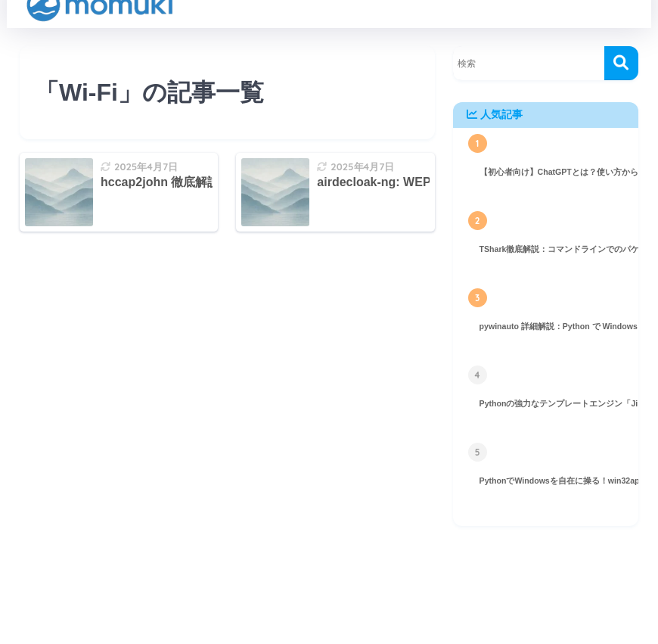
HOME (329, 592)
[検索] (621, 63)
